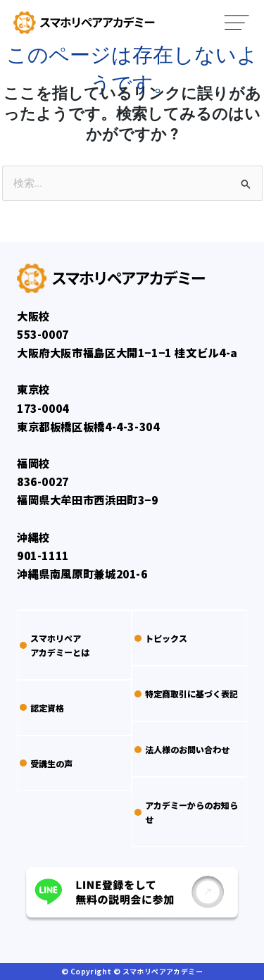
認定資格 (42, 708)
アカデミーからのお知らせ (186, 812)
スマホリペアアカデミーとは (55, 645)
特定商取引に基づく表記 (186, 694)
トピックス (161, 638)
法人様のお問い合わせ (182, 749)
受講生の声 (46, 763)
